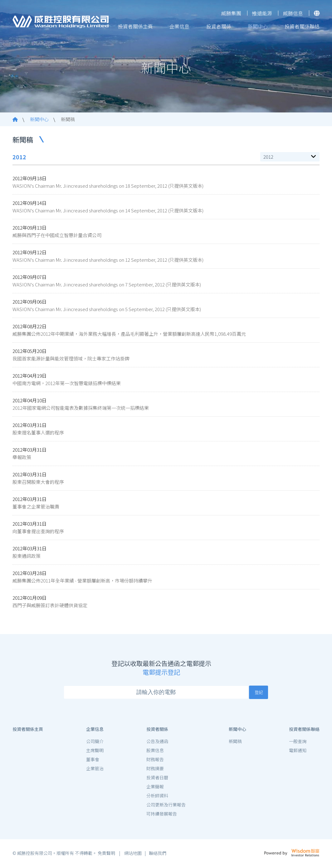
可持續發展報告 (162, 815)
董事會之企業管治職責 (36, 506)
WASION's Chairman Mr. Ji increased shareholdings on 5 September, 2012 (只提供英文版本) (107, 309)
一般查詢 (298, 743)
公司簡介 (95, 743)
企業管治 (95, 770)
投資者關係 (219, 26)
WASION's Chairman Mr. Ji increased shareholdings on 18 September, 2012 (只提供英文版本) (108, 186)
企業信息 (179, 26)
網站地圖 (132, 855)
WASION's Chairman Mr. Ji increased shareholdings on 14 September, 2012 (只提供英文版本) (108, 210)
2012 (268, 157)
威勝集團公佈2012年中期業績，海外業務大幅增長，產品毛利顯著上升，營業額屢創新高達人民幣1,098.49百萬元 (129, 334)
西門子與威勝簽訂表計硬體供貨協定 (50, 605)
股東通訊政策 (27, 556)
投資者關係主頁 (135, 26)
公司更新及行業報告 (166, 806)
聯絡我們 (158, 855)
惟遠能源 (262, 13)
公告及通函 (157, 743)
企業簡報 (155, 788)
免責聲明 (107, 855)
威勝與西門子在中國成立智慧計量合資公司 (57, 235)
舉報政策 (22, 457)
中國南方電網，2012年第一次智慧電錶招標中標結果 (67, 383)
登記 (259, 692)
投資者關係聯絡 (302, 26)
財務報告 (155, 761)
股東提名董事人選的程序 (38, 432)
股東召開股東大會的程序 (38, 482)
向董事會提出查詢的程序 (38, 531)
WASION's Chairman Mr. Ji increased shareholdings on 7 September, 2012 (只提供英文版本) (107, 284)
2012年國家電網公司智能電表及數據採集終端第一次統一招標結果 (81, 408)
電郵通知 (298, 752)
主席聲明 (95, 752)
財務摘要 (155, 770)
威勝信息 (293, 13)
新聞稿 (68, 119)
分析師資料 (157, 797)
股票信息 (155, 752)
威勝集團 (231, 13)
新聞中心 (258, 26)
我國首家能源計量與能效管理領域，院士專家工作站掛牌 (71, 358)
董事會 (93, 761)
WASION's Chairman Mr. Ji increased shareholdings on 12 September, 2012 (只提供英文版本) (108, 260)
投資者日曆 (157, 779)
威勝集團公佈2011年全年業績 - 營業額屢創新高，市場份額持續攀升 (82, 580)
